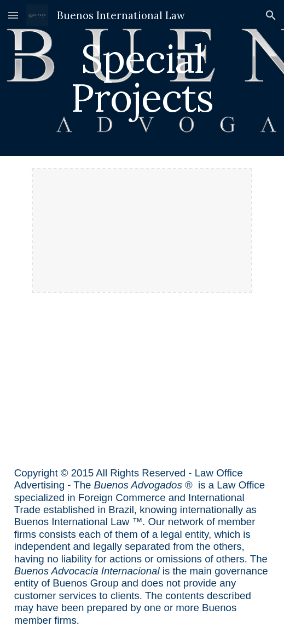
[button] (13, 15)
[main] (142, 78)
